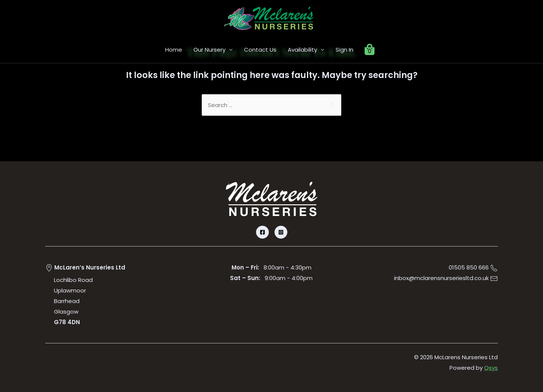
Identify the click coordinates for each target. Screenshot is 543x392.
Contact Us (260, 50)
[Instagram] (281, 232)
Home (174, 50)
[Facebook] (262, 232)
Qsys (491, 368)
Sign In (344, 50)
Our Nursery (209, 50)
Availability (302, 50)
